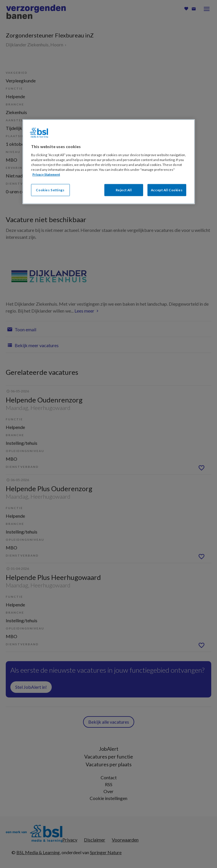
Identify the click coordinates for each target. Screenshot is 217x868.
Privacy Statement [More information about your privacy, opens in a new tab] (46, 174)
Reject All (124, 190)
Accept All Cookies (167, 190)
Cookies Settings (50, 190)
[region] (109, 162)
